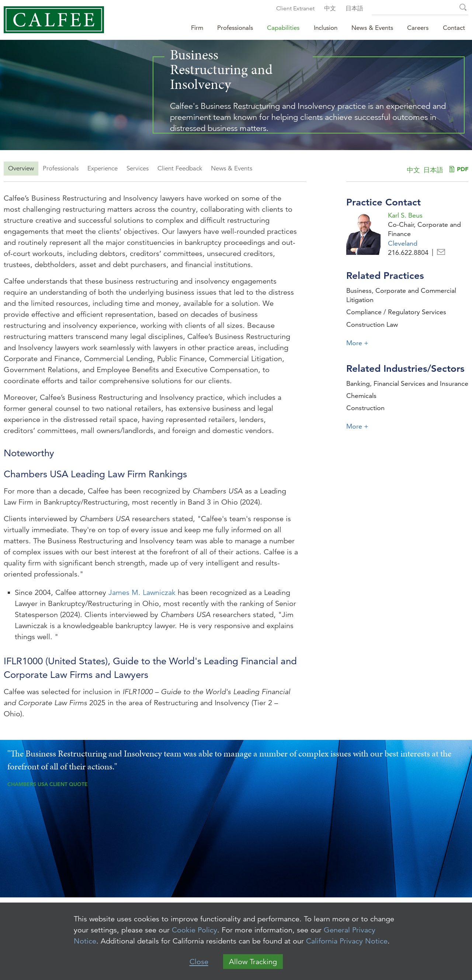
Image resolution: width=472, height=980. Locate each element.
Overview (21, 168)
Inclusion (326, 28)
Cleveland (403, 243)
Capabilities (283, 28)
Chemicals (361, 396)
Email (441, 252)
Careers (418, 28)
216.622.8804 (408, 252)
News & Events (232, 168)
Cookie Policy (195, 930)
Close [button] (199, 962)
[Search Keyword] (420, 8)
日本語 (354, 8)
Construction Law (372, 324)
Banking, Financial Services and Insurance (407, 383)
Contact (454, 28)
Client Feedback (180, 168)
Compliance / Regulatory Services (396, 312)
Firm (197, 28)
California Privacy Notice (347, 941)
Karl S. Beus (405, 215)
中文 (330, 8)
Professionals (61, 168)
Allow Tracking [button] (253, 962)
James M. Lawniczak (142, 593)
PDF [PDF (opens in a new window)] (463, 169)
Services (138, 168)
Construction (365, 408)
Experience (103, 168)
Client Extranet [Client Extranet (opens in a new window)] (295, 8)
